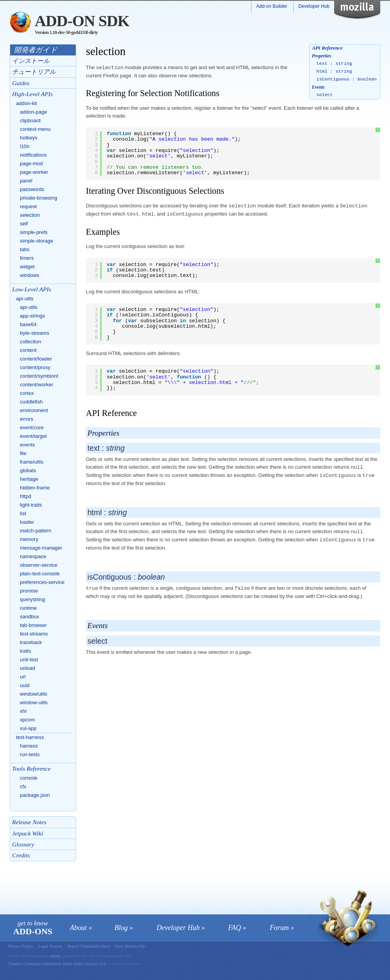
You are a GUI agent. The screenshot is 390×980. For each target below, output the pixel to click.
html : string (334, 71)
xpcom (27, 720)
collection (30, 342)
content (28, 350)
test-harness (30, 737)
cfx (23, 786)
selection (30, 215)
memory (29, 539)
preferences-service (42, 582)
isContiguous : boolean (347, 79)
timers (27, 258)
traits (25, 651)
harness (29, 746)
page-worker (34, 172)
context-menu (35, 129)
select (325, 95)
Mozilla (362, 10)
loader (27, 522)
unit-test (29, 660)
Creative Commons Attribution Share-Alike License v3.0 (58, 964)
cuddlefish (31, 402)
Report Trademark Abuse (89, 946)
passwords (32, 189)
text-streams (34, 634)
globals (28, 470)
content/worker (37, 385)
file (23, 453)
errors (27, 419)
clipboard (30, 120)
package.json (35, 795)
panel (26, 181)
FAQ (235, 928)
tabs (25, 249)
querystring (32, 599)
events (27, 445)
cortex (27, 393)
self (24, 224)
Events (318, 87)
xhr (23, 711)
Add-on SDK (82, 21)
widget (27, 267)
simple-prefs (34, 232)
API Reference (327, 48)
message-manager (41, 548)
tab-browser (33, 625)
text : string (334, 64)
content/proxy (35, 367)
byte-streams (35, 333)
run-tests (30, 754)
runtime (28, 608)
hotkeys (29, 138)
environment (34, 410)
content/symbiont (39, 376)
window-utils (34, 702)
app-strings (32, 316)
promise (29, 591)
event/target (33, 436)
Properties (321, 56)
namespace (33, 556)
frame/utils (32, 462)
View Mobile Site (130, 946)
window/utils (34, 694)
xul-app (28, 728)
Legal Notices (50, 946)
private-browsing (38, 198)
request (28, 206)
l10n (25, 146)
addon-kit (26, 103)
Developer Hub (314, 6)
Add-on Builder (272, 6)
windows (30, 275)
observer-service (39, 565)
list (23, 513)
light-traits (31, 505)
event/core (32, 428)
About (78, 928)
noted (55, 956)
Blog (121, 928)
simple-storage (37, 241)
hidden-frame (35, 488)
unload (28, 668)
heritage (29, 479)
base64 (28, 324)
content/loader (36, 359)
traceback (31, 642)
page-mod (31, 163)
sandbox (29, 617)
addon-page (33, 112)
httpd (26, 496)
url (23, 677)
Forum (279, 928)
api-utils (25, 299)
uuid (25, 685)
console (29, 778)
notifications (33, 155)
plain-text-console (40, 574)
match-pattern (36, 531)
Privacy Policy (20, 946)
